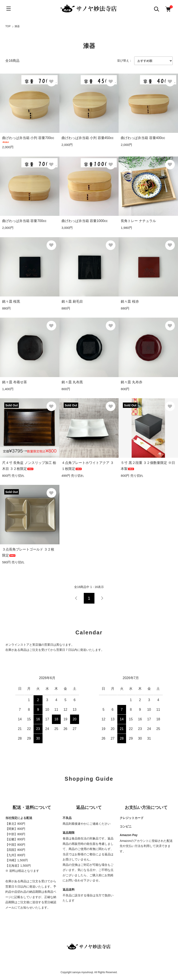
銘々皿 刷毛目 (72, 301)
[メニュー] (9, 9)
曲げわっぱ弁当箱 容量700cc (24, 221)
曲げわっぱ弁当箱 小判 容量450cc (88, 138)
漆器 (17, 26)
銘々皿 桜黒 (11, 301)
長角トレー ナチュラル (138, 221)
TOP (8, 26)
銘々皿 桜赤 (130, 301)
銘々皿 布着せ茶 (15, 382)
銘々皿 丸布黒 (72, 382)
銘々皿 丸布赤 (131, 382)
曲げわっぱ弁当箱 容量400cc (143, 138)
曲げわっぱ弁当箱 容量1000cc (85, 221)
